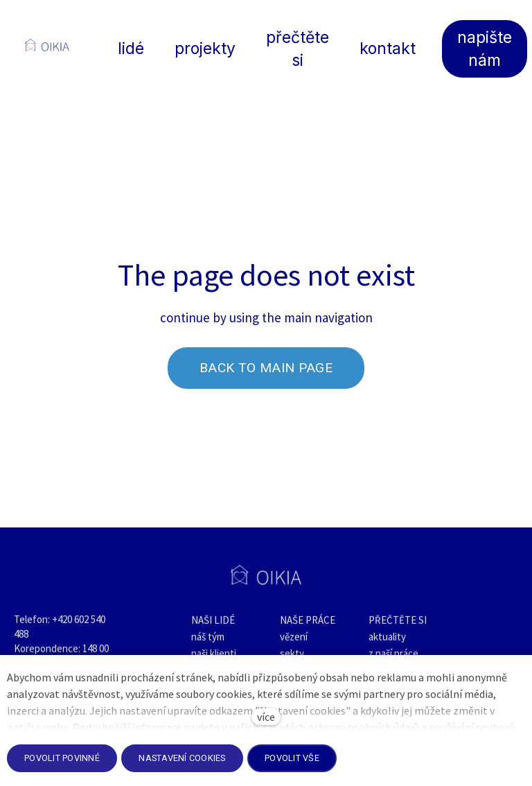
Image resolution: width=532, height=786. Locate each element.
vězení (294, 644)
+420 (63, 626)
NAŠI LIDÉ (213, 627)
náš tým (208, 644)
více (266, 717)
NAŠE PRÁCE (308, 627)
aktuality (387, 644)
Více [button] (325, 45)
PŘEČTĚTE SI (398, 627)
